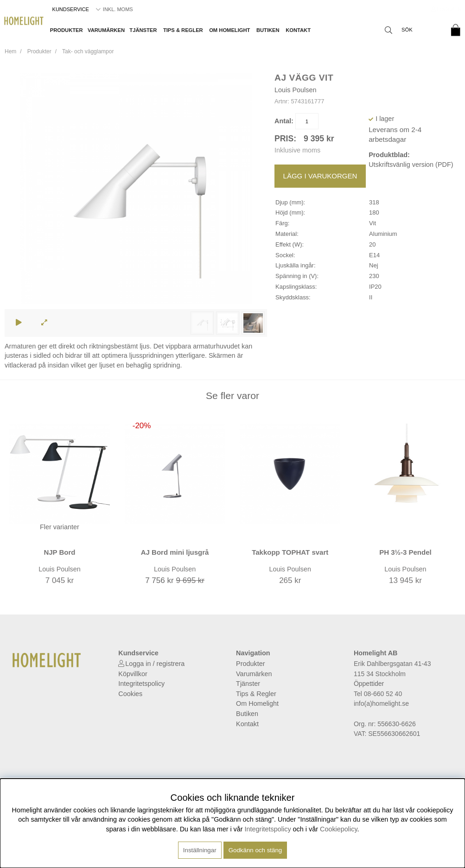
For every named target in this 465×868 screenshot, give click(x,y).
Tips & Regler (183, 30)
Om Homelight (229, 30)
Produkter (67, 30)
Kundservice (71, 9)
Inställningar (200, 850)
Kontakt (298, 30)
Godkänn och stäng (255, 850)
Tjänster (143, 30)
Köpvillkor (133, 674)
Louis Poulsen (295, 90)
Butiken (268, 30)
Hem (10, 51)
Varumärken (106, 30)
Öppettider (369, 684)
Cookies (130, 694)
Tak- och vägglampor (88, 51)
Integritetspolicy (141, 684)
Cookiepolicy (339, 829)
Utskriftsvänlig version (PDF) (411, 165)
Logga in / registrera (155, 664)
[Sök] (412, 30)
